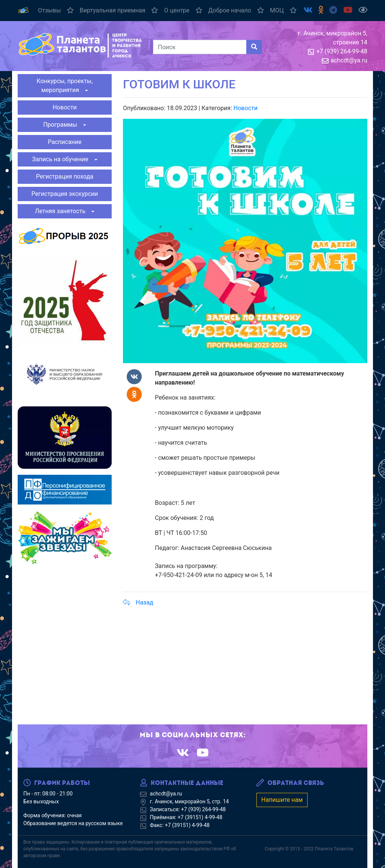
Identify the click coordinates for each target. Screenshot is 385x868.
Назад (138, 602)
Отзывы (56, 10)
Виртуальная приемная (119, 10)
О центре (183, 10)
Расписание (65, 142)
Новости (65, 107)
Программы (62, 125)
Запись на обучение (62, 159)
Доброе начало (236, 10)
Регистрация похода (65, 176)
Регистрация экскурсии (64, 194)
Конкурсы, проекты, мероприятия (64, 86)
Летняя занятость (62, 211)
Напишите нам (282, 800)
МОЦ (283, 10)
